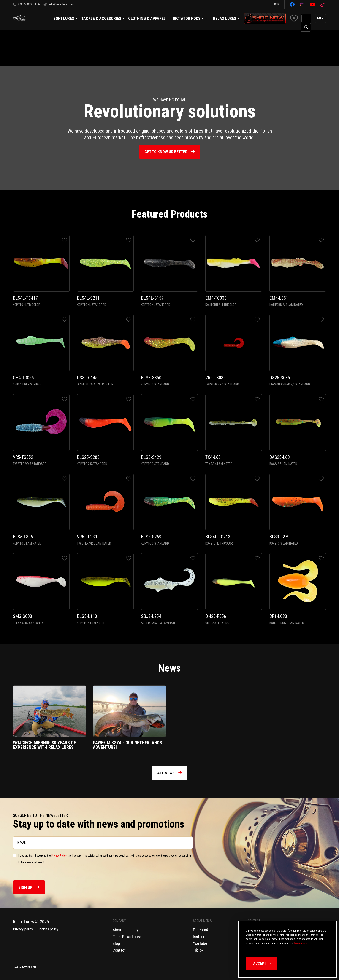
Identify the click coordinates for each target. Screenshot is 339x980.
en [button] (319, 18)
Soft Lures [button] (65, 19)
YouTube (200, 943)
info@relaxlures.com (60, 4)
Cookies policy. (301, 943)
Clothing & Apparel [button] (149, 19)
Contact (119, 950)
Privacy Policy (59, 856)
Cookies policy (48, 929)
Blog (116, 943)
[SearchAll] (306, 19)
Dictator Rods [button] (188, 19)
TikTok (198, 950)
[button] (294, 18)
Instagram (201, 937)
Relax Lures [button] (225, 18)
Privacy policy (23, 929)
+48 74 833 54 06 (26, 4)
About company (125, 930)
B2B (277, 4)
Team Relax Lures (127, 937)
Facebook (201, 930)
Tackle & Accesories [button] (103, 19)
